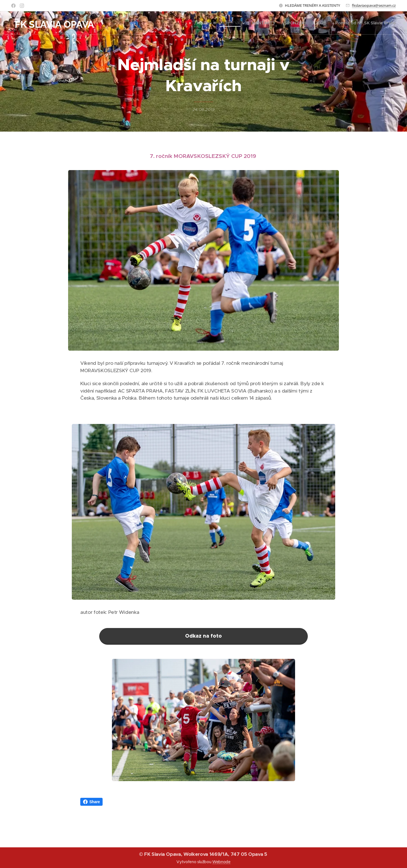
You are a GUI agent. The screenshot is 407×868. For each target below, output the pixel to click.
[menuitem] (200, 23)
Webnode (221, 862)
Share (91, 802)
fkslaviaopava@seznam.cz (374, 5)
